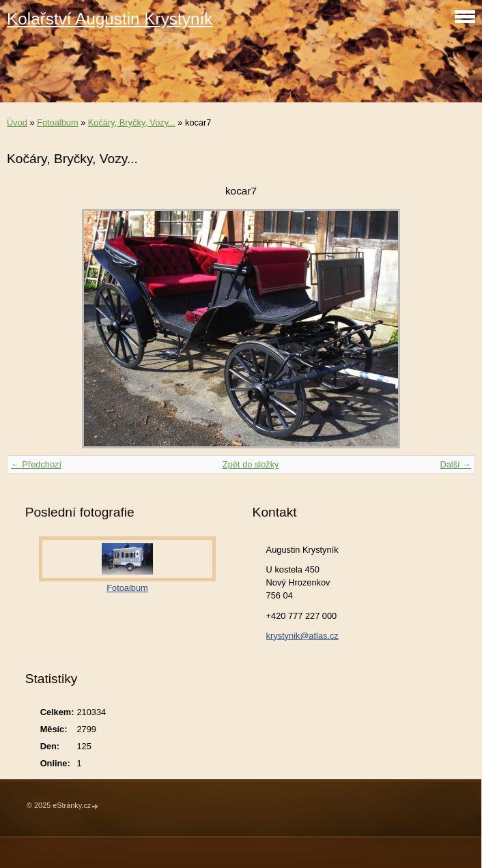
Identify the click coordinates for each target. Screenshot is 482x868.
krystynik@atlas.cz (302, 636)
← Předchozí (36, 464)
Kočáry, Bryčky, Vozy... (132, 122)
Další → (455, 464)
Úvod (17, 122)
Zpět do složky (251, 464)
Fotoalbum (57, 122)
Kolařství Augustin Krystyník (110, 19)
